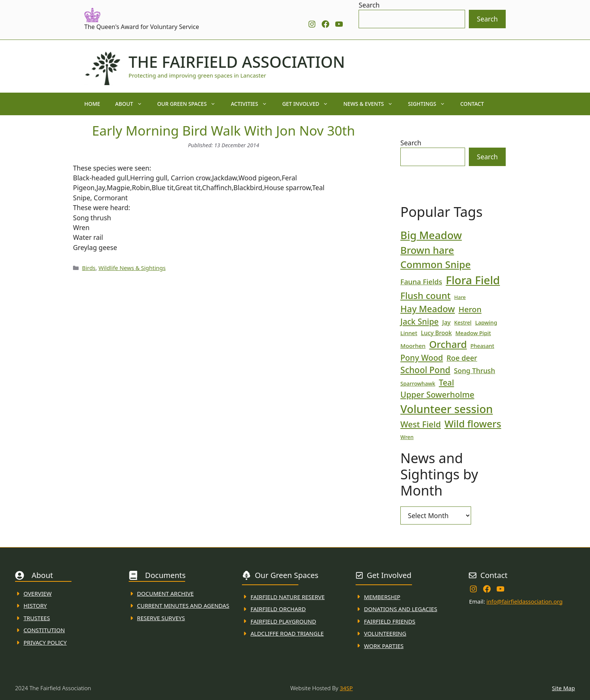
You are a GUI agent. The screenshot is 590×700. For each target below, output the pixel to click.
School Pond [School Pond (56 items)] (425, 370)
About (132, 104)
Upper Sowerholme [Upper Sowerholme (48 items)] (437, 394)
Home (92, 104)
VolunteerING (385, 633)
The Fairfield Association (237, 62)
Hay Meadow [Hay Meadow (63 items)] (428, 309)
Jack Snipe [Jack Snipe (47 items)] (420, 321)
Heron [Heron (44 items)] (470, 309)
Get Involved (309, 104)
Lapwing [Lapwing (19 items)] (486, 322)
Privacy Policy (45, 642)
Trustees (37, 618)
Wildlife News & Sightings (132, 268)
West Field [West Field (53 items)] (421, 424)
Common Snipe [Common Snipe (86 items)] (436, 265)
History (35, 605)
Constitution (44, 630)
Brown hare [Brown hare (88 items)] (427, 250)
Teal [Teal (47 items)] (446, 382)
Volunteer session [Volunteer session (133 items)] (447, 409)
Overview (38, 593)
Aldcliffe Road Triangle (287, 633)
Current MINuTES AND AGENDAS (183, 605)
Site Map (563, 688)
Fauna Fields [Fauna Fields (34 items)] (421, 281)
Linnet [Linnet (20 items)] (409, 333)
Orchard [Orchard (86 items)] (448, 344)
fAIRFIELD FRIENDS (390, 621)
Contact (472, 104)
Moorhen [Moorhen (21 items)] (413, 346)
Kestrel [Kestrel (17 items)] (463, 323)
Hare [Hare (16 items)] (460, 297)
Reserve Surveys (161, 618)
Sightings (430, 104)
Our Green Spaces (190, 104)
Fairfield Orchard (278, 609)
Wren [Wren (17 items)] (407, 437)
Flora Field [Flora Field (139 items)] (473, 280)
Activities (253, 104)
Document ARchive (165, 593)
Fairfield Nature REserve (288, 597)
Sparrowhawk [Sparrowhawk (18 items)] (418, 384)
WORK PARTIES (384, 646)
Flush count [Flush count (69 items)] (426, 295)
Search (369, 5)
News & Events (372, 104)
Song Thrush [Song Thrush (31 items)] (474, 371)
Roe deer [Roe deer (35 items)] (462, 358)
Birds (89, 268)
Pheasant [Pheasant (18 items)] (482, 346)
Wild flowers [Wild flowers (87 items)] (473, 424)
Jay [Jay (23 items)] (446, 322)
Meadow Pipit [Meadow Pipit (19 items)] (473, 333)
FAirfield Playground (284, 621)
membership (382, 597)
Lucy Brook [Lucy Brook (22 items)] (436, 333)
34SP (346, 688)
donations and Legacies (401, 609)
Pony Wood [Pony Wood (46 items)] (422, 358)
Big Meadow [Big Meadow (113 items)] (431, 235)
